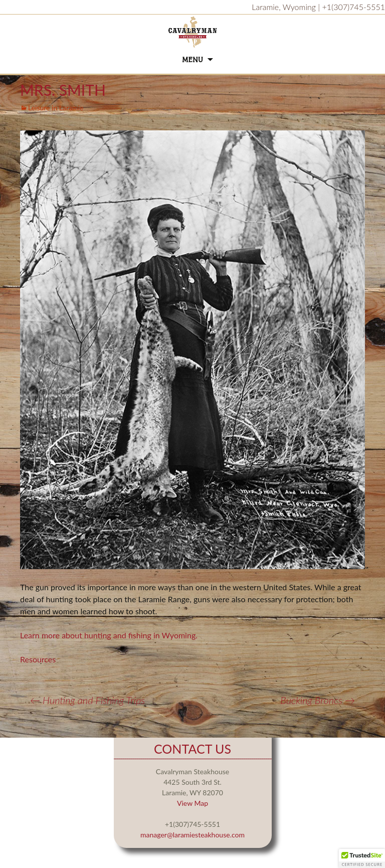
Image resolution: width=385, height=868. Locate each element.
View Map (192, 803)
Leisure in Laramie (56, 108)
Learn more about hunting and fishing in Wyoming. (109, 635)
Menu (192, 60)
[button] (362, 858)
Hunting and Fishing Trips (87, 700)
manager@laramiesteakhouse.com (192, 835)
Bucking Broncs (318, 700)
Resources (38, 659)
